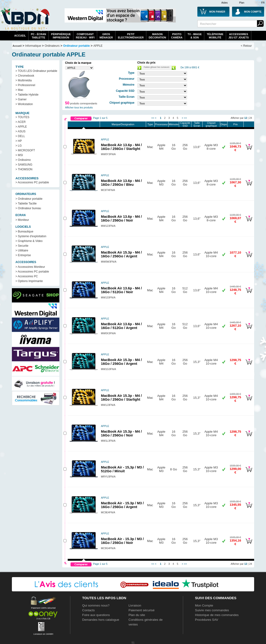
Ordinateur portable (76, 46)
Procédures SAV (207, 620)
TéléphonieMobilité (215, 36)
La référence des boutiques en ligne (25, 19)
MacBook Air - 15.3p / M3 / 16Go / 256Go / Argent (122, 505)
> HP (19, 141)
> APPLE (21, 127)
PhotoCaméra (177, 36)
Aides (225, 3)
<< (153, 118)
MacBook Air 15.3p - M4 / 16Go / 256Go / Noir (121, 433)
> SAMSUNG (24, 165)
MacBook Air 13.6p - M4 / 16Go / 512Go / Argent (121, 326)
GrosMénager (106, 36)
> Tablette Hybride (27, 95)
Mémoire (174, 124)
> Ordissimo (23, 160)
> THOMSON (24, 169)
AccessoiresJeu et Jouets (239, 36)
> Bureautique (24, 232)
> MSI (19, 155)
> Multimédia (24, 80)
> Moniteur (22, 220)
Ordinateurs (52, 46)
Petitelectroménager (131, 36)
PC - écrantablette (38, 36)
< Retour (246, 46)
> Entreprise (23, 255)
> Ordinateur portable (29, 199)
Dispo (224, 124)
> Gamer (21, 99)
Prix (235, 124)
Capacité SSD (185, 124)
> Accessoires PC (27, 276)
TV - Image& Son (195, 36)
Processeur (161, 124)
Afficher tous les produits (79, 107)
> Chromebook (25, 76)
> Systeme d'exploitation (31, 236)
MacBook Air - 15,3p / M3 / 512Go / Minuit (122, 469)
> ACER (21, 122)
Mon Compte (204, 605)
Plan (242, 3)
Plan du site (137, 615)
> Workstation (24, 104)
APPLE (98, 46)
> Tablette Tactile (26, 204)
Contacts (88, 610)
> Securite (22, 246)
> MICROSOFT (25, 150)
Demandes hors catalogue (101, 620)
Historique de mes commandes (217, 615)
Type (150, 124)
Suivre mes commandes (212, 610)
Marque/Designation (123, 124)
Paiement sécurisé (142, 610)
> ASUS (20, 131)
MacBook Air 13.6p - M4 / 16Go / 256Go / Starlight (121, 147)
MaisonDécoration (157, 36)
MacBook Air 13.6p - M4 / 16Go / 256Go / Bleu (121, 183)
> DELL (20, 136)
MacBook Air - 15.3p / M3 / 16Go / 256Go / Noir (122, 541)
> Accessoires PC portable (32, 182)
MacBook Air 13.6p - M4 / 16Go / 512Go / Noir (121, 290)
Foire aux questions (96, 615)
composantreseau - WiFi (85, 36)
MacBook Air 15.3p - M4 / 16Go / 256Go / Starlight (121, 398)
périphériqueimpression (61, 36)
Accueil (20, 36)
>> (185, 118)
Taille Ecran (197, 124)
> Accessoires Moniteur (30, 267)
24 (251, 118)
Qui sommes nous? (96, 605)
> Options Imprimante (29, 281)
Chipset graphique (211, 124)
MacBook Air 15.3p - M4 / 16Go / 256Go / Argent (121, 254)
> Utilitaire (22, 250)
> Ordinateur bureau (28, 208)
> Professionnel (25, 85)
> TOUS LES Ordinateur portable (36, 71)
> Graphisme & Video (29, 241)
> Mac (19, 90)
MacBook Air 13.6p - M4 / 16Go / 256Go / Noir (121, 218)
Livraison (135, 605)
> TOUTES (22, 117)
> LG (19, 146)
